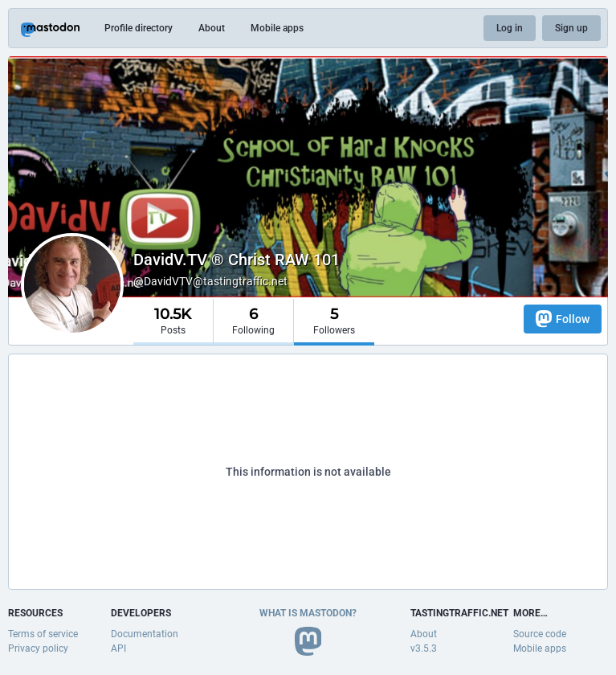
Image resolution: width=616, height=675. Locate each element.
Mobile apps (277, 28)
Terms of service (43, 634)
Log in (510, 28)
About (212, 28)
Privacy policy (38, 648)
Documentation (145, 634)
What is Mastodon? (308, 613)
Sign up (571, 28)
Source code (540, 634)
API (118, 648)
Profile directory (139, 28)
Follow (563, 319)
